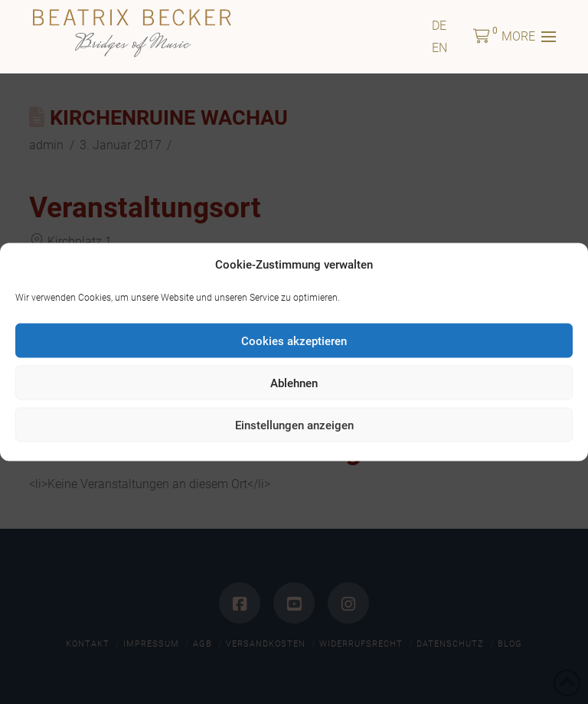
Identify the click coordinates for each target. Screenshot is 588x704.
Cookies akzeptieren (294, 341)
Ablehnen (294, 383)
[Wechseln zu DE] (439, 26)
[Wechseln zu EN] (439, 48)
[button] (482, 37)
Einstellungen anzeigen (294, 425)
